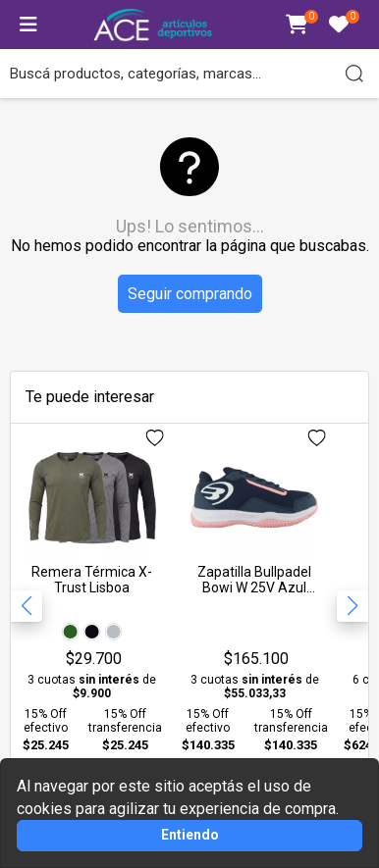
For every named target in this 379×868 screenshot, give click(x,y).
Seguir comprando (190, 294)
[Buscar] (354, 74)
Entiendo (190, 835)
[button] (352, 606)
